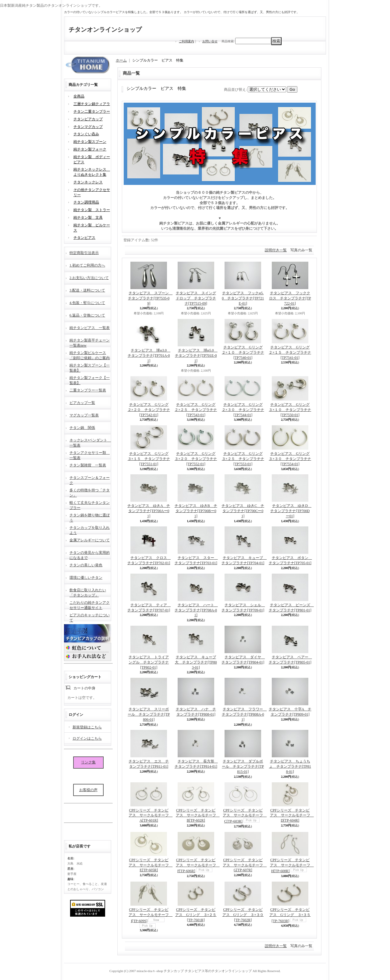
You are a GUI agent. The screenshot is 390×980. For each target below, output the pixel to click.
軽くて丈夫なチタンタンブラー (90, 505)
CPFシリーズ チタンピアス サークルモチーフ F (198, 866)
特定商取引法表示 (84, 253)
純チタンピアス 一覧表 (90, 328)
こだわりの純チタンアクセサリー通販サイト (90, 605)
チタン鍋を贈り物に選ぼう (90, 517)
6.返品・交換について (87, 315)
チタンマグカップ (88, 127)
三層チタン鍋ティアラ (92, 104)
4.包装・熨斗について (87, 303)
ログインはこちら (87, 738)
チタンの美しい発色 (86, 565)
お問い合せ (210, 41)
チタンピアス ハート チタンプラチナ (196, 610)
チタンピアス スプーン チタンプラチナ (150, 298)
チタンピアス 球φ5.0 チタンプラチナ (196, 356)
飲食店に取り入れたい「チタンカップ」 (88, 592)
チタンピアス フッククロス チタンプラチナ (290, 298)
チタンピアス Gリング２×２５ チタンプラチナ (196, 410)
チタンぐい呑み (86, 134)
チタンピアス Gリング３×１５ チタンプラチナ (149, 459)
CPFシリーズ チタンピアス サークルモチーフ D (292, 815)
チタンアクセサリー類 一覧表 (90, 455)
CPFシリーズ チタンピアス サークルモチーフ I (151, 915)
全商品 (79, 96)
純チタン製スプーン (90, 142)
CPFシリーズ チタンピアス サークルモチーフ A (151, 815)
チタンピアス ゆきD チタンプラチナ (291, 511)
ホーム (121, 60)
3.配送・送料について (87, 290)
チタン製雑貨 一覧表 (88, 465)
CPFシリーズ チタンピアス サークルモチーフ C (245, 816)
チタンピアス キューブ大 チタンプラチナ (196, 662)
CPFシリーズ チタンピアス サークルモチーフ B (198, 815)
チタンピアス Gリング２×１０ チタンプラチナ (243, 352)
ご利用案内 (186, 41)
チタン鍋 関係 (82, 428)
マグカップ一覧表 (84, 415)
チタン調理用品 (86, 202)
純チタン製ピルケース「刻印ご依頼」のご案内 (90, 355)
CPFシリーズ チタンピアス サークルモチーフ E (151, 865)
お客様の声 (88, 790)
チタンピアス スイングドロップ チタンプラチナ (196, 298)
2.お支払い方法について (89, 278)
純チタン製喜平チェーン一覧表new (90, 342)
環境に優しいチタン (86, 578)
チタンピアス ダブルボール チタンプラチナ (243, 766)
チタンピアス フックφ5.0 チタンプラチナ (243, 298)
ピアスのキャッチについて (90, 617)
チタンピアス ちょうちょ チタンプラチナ (290, 766)
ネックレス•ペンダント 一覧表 (90, 442)
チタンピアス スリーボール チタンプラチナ (149, 714)
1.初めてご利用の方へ (87, 265)
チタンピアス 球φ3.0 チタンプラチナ (149, 356)
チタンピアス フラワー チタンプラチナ (244, 714)
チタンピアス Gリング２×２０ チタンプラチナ (149, 410)
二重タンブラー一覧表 (88, 390)
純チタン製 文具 (88, 218)
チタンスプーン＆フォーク (90, 480)
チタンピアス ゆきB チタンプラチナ (196, 511)
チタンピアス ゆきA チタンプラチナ (149, 511)
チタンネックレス (88, 182)
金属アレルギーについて (90, 540)
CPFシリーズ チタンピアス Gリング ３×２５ (196, 915)
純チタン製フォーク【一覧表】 (90, 380)
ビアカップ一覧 (82, 403)
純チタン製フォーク (90, 149)
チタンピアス (84, 238)
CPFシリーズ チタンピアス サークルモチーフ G (245, 865)
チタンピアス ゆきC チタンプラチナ (243, 511)
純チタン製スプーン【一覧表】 (90, 367)
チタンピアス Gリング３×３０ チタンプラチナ (290, 459)
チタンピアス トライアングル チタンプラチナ (149, 662)
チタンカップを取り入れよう (90, 530)
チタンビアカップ (88, 119)
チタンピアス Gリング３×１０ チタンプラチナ (290, 410)
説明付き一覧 (276, 250)
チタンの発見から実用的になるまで (90, 555)
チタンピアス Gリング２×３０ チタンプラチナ (243, 410)
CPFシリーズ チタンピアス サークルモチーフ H (292, 866)
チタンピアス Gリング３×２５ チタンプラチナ (243, 459)
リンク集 (88, 762)
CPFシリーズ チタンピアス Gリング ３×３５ (290, 915)
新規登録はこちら (87, 727)
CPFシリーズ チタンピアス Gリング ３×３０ (243, 915)
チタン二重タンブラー (92, 111)
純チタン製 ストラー (92, 210)
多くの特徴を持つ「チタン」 (90, 492)
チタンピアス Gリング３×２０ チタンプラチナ (196, 459)
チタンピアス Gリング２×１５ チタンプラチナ (290, 352)
